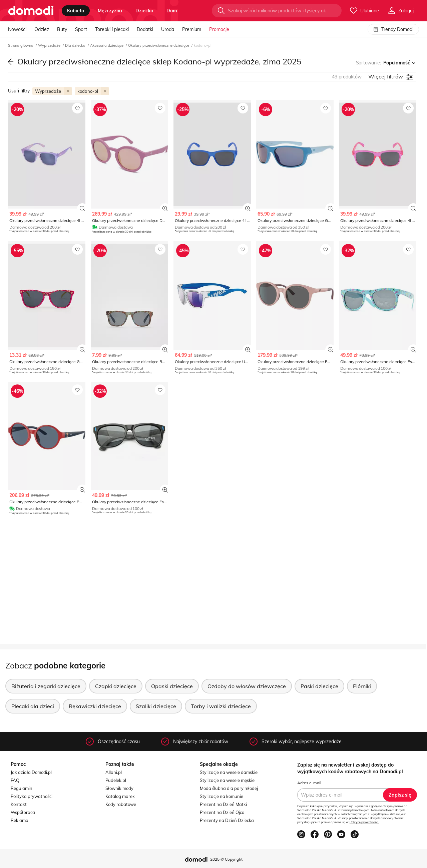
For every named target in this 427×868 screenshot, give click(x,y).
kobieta (76, 11)
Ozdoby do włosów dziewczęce (247, 686)
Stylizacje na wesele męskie (227, 780)
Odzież (42, 29)
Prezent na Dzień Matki (223, 804)
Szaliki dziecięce (156, 706)
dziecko (144, 11)
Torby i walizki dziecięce (221, 706)
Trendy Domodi (393, 29)
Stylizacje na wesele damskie (229, 772)
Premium (192, 29)
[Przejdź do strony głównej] (31, 11)
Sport (81, 29)
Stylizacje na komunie (222, 796)
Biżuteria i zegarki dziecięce (46, 686)
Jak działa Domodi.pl (31, 772)
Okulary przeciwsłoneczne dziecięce (159, 45)
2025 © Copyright (226, 859)
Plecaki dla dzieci (33, 706)
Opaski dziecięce (172, 686)
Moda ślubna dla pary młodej (229, 788)
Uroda (168, 29)
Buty (62, 29)
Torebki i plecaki (112, 29)
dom (172, 11)
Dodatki (145, 29)
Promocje (219, 29)
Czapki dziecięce (116, 686)
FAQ (15, 780)
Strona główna (21, 45)
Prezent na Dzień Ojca (222, 812)
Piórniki (362, 686)
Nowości (17, 29)
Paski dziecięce (319, 686)
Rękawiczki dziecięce (95, 706)
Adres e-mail (309, 783)
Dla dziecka (76, 45)
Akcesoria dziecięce (107, 45)
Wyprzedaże (50, 45)
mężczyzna (110, 11)
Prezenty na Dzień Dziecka (227, 820)
